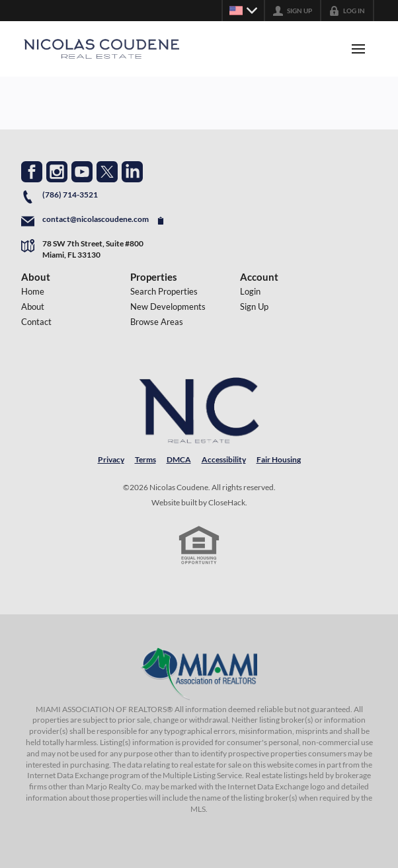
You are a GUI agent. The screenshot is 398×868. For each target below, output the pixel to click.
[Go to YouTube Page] (82, 172)
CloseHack (227, 502)
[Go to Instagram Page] (57, 172)
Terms (145, 459)
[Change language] (243, 11)
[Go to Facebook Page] (32, 172)
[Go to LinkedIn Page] (132, 172)
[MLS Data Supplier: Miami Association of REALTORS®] (199, 674)
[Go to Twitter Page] (107, 172)
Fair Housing (279, 459)
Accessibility (224, 459)
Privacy (111, 459)
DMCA (179, 459)
